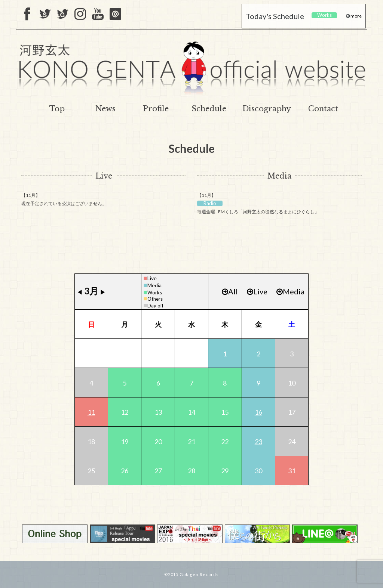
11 (91, 412)
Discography (267, 109)
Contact (323, 109)
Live (104, 176)
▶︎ (103, 292)
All (230, 291)
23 (258, 442)
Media (279, 176)
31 (292, 471)
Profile (156, 109)
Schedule (209, 109)
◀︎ (80, 292)
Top (57, 109)
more (356, 16)
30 (258, 471)
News (105, 109)
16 (258, 412)
